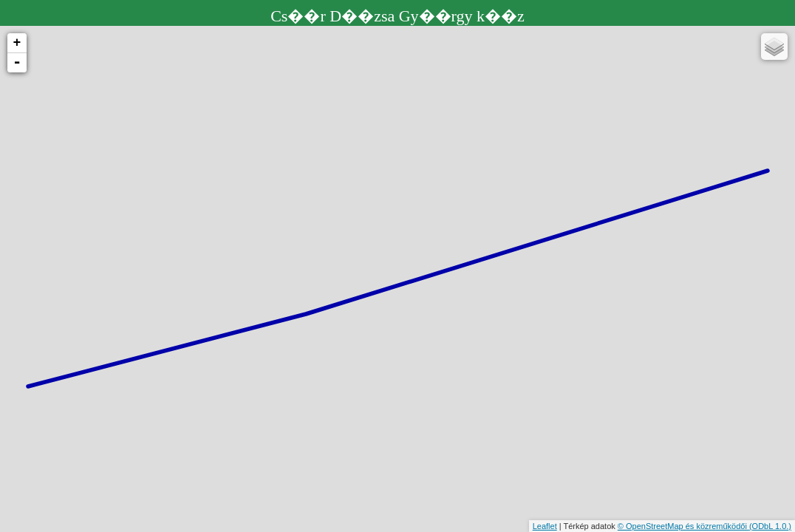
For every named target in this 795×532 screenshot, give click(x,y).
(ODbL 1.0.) (770, 526)
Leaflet (545, 526)
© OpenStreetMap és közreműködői (683, 526)
